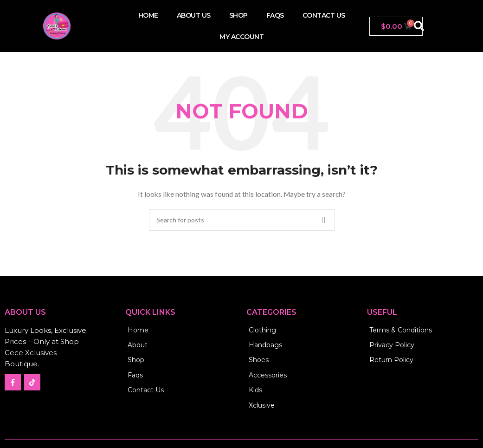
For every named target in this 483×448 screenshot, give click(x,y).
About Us (194, 15)
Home (148, 15)
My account (241, 37)
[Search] (242, 220)
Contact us (324, 15)
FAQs (275, 15)
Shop (238, 15)
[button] (419, 26)
